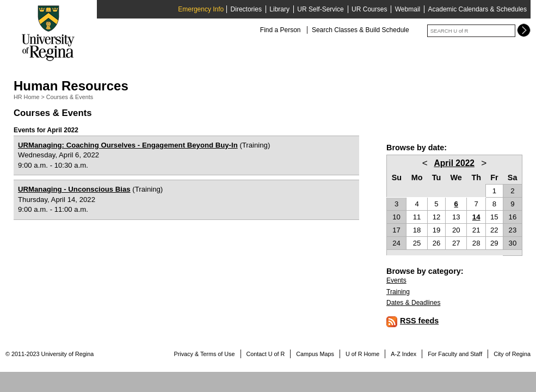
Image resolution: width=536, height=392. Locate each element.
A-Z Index (403, 354)
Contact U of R (266, 354)
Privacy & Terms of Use (205, 354)
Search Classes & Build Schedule (361, 30)
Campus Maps (315, 354)
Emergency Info (201, 9)
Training (398, 292)
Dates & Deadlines (413, 303)
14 (476, 217)
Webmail (408, 9)
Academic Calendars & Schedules (478, 9)
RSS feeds (419, 321)
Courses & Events (70, 97)
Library (279, 9)
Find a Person (281, 30)
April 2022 (454, 163)
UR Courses (369, 9)
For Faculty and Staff (455, 354)
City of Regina (512, 354)
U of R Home (362, 354)
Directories (246, 9)
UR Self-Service (320, 9)
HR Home (26, 97)
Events (396, 280)
